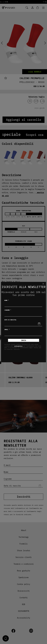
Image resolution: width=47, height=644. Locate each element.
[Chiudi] (43, 284)
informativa (18, 346)
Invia (24, 340)
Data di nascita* (10, 320)
